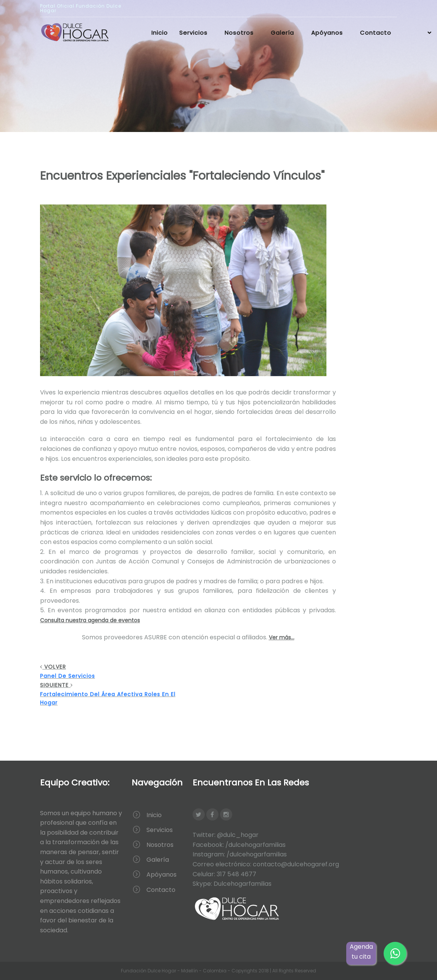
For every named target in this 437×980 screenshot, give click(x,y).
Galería (282, 33)
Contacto (376, 33)
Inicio (160, 33)
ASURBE (156, 637)
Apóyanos (327, 33)
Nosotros (239, 33)
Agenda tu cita (361, 952)
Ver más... (282, 637)
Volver (114, 672)
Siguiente (114, 694)
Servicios (193, 33)
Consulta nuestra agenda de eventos (90, 620)
